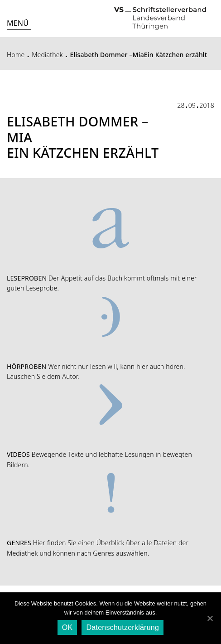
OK (67, 627)
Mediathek (47, 55)
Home (16, 55)
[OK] (210, 618)
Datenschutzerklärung (123, 627)
